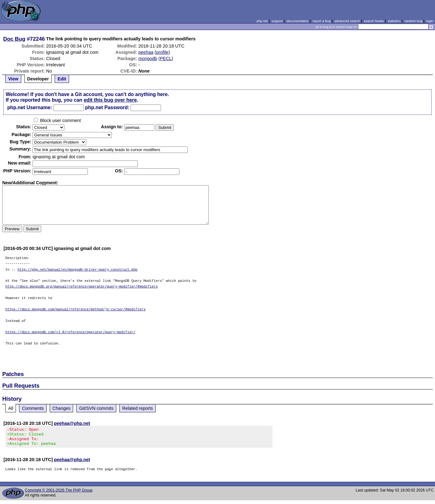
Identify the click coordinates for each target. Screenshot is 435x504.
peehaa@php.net (72, 423)
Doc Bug (14, 39)
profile (162, 52)
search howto (374, 21)
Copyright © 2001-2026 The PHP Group (59, 494)
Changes (62, 408)
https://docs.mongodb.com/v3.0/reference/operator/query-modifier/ (70, 332)
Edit (62, 79)
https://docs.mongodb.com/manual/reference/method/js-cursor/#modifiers (75, 309)
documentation (298, 21)
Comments (33, 408)
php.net (262, 21)
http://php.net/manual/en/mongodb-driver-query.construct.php (77, 269)
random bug (413, 21)
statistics (394, 21)
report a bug (322, 21)
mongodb (148, 59)
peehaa (146, 52)
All (11, 408)
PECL (166, 59)
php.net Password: (107, 107)
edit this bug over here (110, 100)
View (13, 79)
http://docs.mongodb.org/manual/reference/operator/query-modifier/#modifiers (82, 286)
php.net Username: (30, 107)
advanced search (347, 21)
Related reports (137, 408)
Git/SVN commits (96, 408)
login (430, 21)
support (277, 21)
